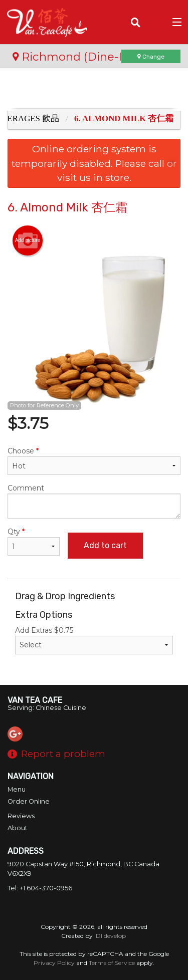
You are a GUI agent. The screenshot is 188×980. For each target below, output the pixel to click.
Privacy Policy (54, 963)
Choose (94, 461)
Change (151, 57)
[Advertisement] (94, 91)
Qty (34, 541)
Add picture (28, 240)
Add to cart (105, 545)
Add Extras (94, 640)
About (18, 828)
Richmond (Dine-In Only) (87, 57)
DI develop (111, 936)
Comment (94, 501)
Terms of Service (112, 963)
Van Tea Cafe (35, 700)
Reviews (21, 816)
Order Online (29, 801)
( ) (156, 22)
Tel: (40, 888)
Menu (17, 789)
